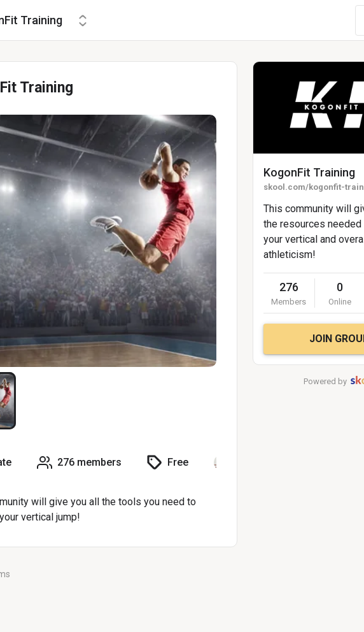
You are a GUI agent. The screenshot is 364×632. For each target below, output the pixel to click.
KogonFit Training (309, 172)
